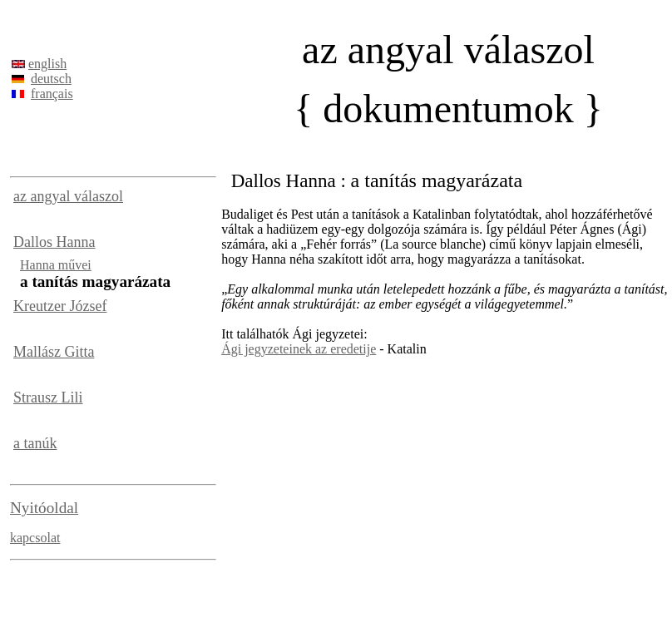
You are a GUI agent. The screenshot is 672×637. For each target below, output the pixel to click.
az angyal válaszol (68, 196)
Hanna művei (56, 265)
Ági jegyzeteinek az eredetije (299, 349)
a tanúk (35, 443)
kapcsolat (35, 538)
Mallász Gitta (54, 352)
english (47, 64)
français (52, 94)
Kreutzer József (60, 306)
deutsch (51, 79)
